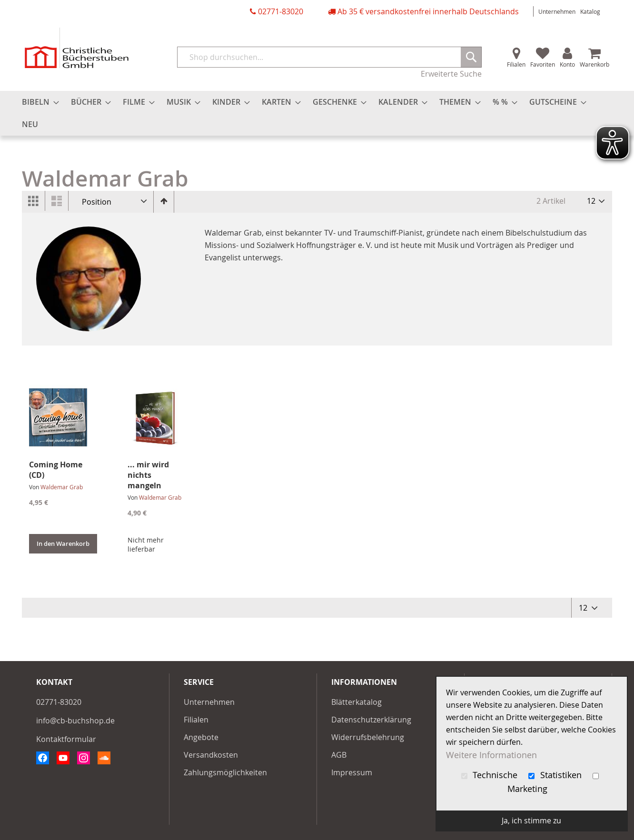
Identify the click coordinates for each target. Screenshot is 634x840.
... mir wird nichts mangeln (148, 475)
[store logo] (77, 48)
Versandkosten (211, 755)
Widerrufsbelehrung (368, 737)
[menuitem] (38, 102)
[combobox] (329, 57)
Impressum (352, 772)
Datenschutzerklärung (371, 720)
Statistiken (556, 775)
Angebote (201, 737)
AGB (339, 755)
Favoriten (543, 64)
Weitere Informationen (491, 755)
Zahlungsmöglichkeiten (225, 772)
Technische (491, 775)
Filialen (516, 64)
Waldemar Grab (62, 487)
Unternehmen (557, 11)
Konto (567, 64)
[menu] (317, 113)
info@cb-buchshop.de (75, 721)
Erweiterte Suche (451, 74)
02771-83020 (281, 11)
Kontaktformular (66, 739)
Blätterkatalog (357, 702)
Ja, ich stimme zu (531, 820)
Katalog (590, 11)
